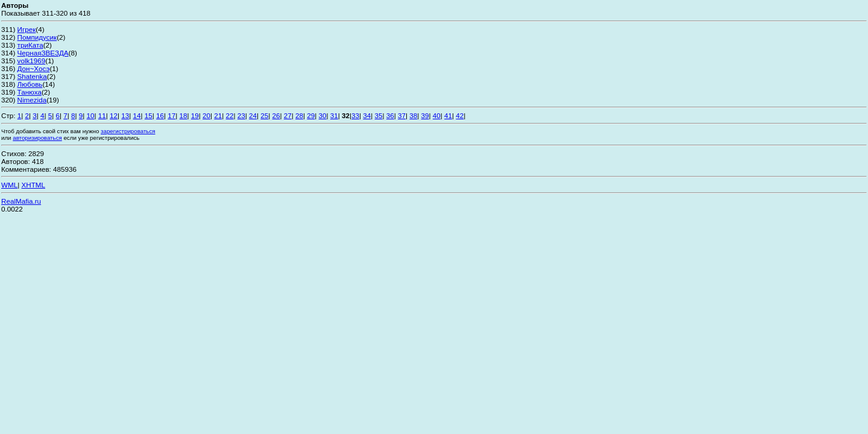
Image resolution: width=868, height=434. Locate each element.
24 (253, 115)
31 (334, 115)
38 (413, 115)
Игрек (27, 29)
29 (311, 115)
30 (323, 115)
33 (355, 115)
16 (160, 115)
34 (367, 115)
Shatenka (32, 76)
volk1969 (32, 61)
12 (114, 115)
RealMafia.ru (21, 201)
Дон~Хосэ (34, 68)
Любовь (30, 84)
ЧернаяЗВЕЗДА (43, 53)
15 (149, 115)
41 (448, 115)
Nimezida (32, 100)
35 (379, 115)
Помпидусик (37, 37)
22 (230, 115)
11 (102, 115)
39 (425, 115)
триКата (30, 45)
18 (184, 115)
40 (437, 115)
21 (218, 115)
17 (171, 115)
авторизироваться (37, 138)
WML (9, 185)
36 (390, 115)
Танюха (30, 92)
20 (206, 115)
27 (288, 115)
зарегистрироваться (128, 131)
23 (241, 115)
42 (460, 115)
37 (402, 115)
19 (195, 115)
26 (276, 115)
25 (264, 115)
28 (299, 115)
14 (137, 115)
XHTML (33, 185)
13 (125, 115)
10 (91, 115)
